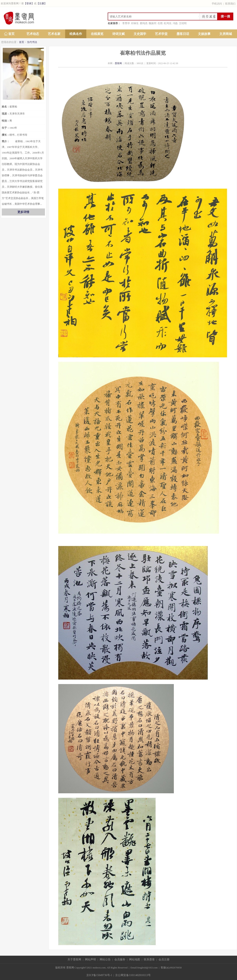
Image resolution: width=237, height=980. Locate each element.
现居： (6, 114)
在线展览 (97, 34)
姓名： (6, 107)
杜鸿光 (168, 23)
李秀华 (126, 23)
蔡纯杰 (144, 23)
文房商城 (226, 34)
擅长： (6, 135)
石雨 (160, 23)
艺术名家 (54, 34)
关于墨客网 (74, 960)
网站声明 (90, 960)
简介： (6, 141)
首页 (11, 34)
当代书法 (32, 42)
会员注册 (164, 960)
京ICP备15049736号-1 (99, 975)
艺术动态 (33, 34)
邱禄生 (135, 23)
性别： (6, 121)
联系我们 (230, 4)
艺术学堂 (161, 34)
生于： (6, 128)
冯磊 (175, 23)
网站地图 (135, 960)
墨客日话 (183, 34)
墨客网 (118, 63)
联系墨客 (149, 960)
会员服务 (120, 960)
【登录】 (29, 3)
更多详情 (23, 212)
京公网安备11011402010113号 (133, 975)
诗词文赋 (118, 34)
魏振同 (153, 23)
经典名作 (76, 34)
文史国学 (140, 34)
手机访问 (217, 4)
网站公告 (105, 960)
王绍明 (183, 23)
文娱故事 (204, 34)
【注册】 (42, 3)
